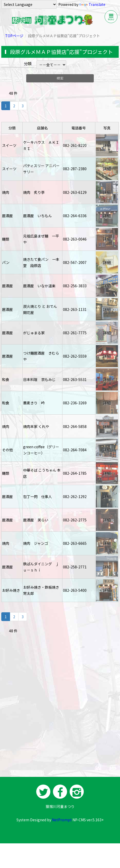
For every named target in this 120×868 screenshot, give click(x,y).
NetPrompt (62, 820)
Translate (92, 4)
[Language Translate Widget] (29, 4)
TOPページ (14, 36)
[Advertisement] (60, 709)
